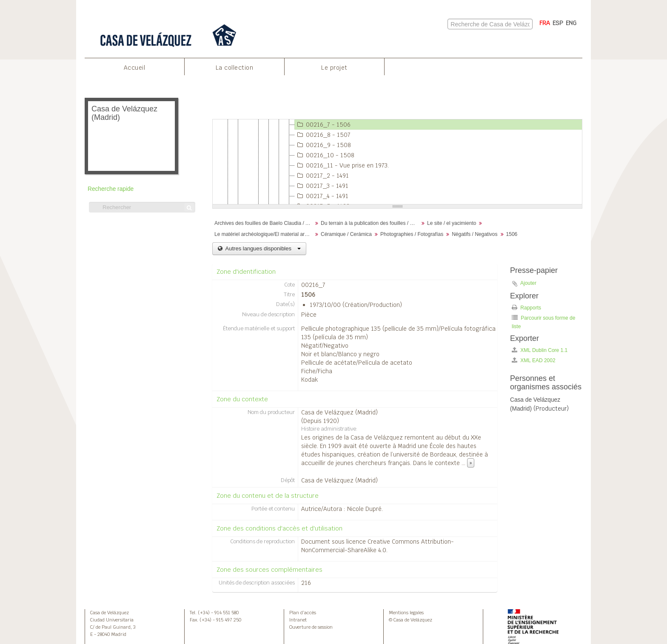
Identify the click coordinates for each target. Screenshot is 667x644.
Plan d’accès (303, 613)
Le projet (334, 68)
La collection (235, 68)
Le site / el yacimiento (452, 223)
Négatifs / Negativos (475, 234)
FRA (545, 23)
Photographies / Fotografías (412, 234)
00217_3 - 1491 (322, 186)
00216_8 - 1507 (323, 135)
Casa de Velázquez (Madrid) (339, 412)
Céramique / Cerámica (346, 234)
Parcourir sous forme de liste (543, 322)
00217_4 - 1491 (322, 196)
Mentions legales (406, 613)
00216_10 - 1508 (325, 155)
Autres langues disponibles (262, 248)
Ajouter (528, 283)
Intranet (298, 620)
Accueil (135, 68)
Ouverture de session (311, 627)
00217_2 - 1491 (322, 176)
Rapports (526, 308)
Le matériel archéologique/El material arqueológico (264, 234)
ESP (558, 23)
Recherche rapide (111, 189)
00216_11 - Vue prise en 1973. (342, 165)
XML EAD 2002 (534, 360)
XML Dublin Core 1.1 (540, 350)
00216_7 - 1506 (323, 125)
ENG (571, 23)
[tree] (397, 162)
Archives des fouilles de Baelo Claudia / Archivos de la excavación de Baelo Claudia (264, 223)
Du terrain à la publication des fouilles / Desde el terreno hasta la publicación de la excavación (371, 223)
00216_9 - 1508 (323, 145)
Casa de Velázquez (110, 613)
